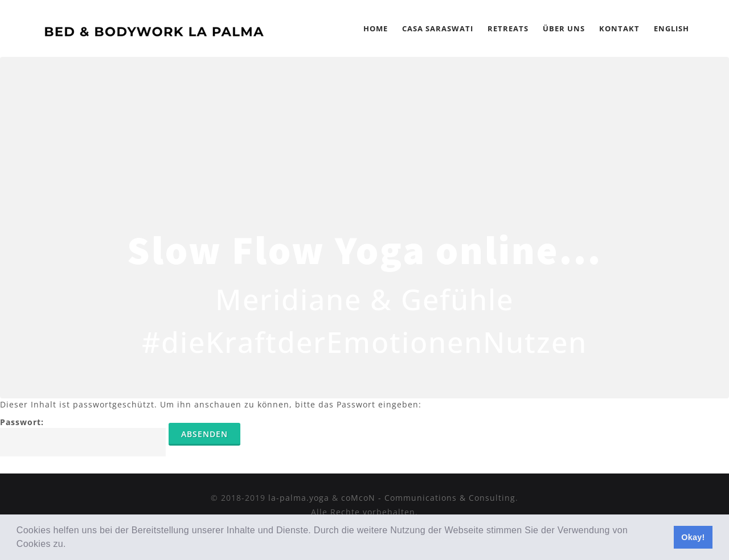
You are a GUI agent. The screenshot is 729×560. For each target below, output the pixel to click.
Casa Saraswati (438, 28)
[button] (70, 545)
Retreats (508, 28)
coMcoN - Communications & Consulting (428, 498)
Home (376, 28)
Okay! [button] (693, 537)
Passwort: (83, 437)
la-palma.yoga (299, 498)
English (671, 28)
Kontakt (619, 28)
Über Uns (564, 28)
